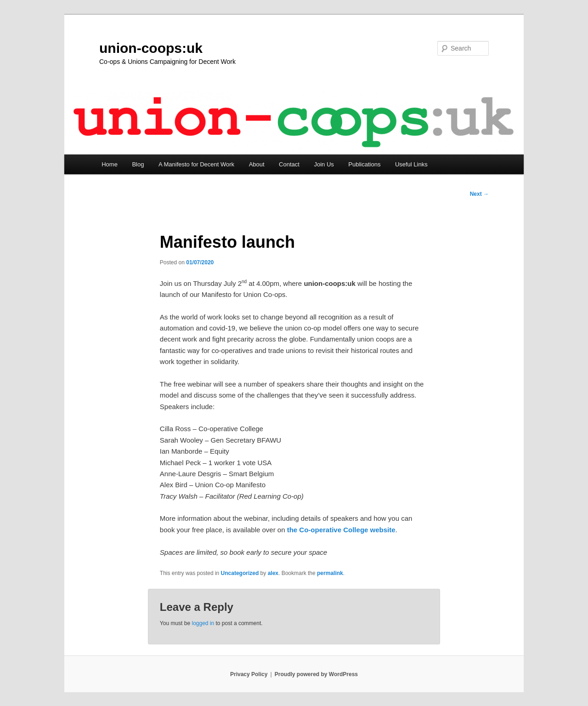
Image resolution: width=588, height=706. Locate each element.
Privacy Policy (249, 674)
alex (273, 573)
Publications (364, 164)
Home (110, 164)
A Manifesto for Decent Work (196, 164)
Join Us (324, 164)
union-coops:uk (151, 48)
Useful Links (411, 164)
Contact (289, 164)
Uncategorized (240, 573)
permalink (330, 573)
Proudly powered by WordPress (316, 674)
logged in (203, 623)
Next (479, 194)
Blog (138, 164)
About (257, 164)
